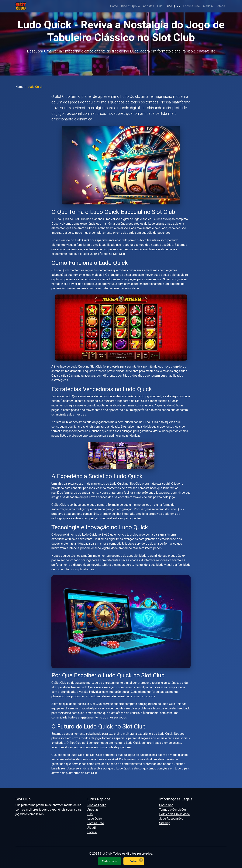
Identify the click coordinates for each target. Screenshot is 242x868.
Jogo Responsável (172, 819)
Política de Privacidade (175, 814)
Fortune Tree (192, 6)
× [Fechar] (141, 860)
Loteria (220, 6)
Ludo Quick (173, 6)
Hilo (160, 6)
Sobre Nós (166, 805)
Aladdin (208, 6)
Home (114, 6)
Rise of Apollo (130, 6)
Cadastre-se (109, 861)
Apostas (149, 6)
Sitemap (165, 823)
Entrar (134, 861)
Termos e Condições (173, 810)
